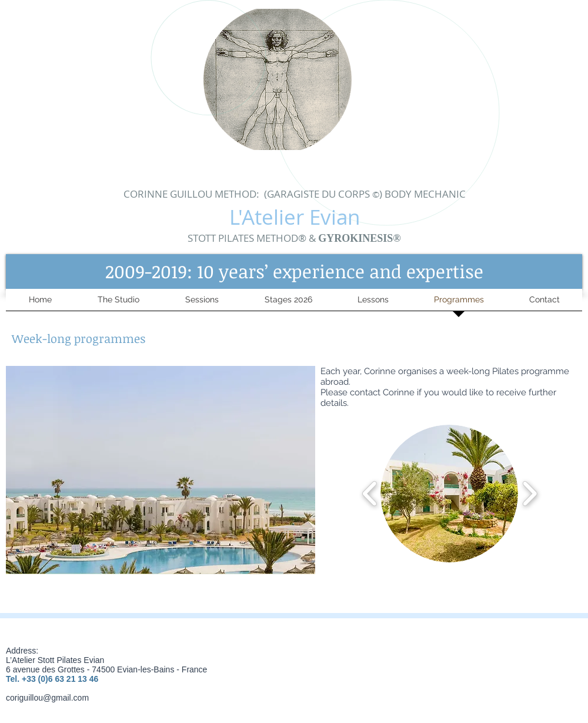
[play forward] (529, 494)
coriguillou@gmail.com (47, 698)
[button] (294, 271)
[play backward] (370, 494)
